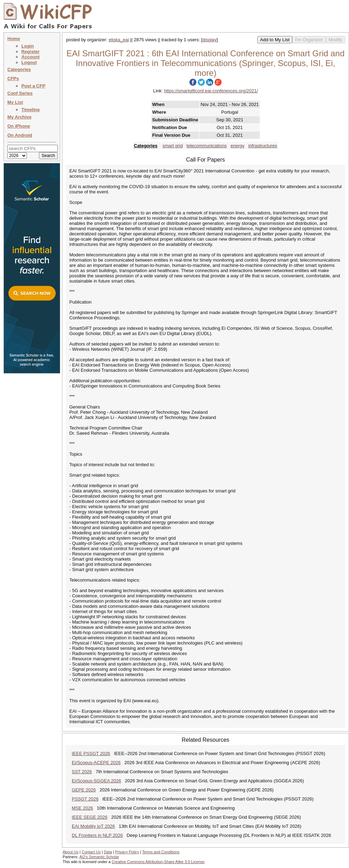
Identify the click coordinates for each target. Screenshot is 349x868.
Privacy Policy (127, 852)
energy (238, 146)
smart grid (173, 146)
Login (27, 46)
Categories (19, 69)
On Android (20, 135)
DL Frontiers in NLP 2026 (97, 835)
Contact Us (91, 852)
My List (15, 102)
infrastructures (263, 146)
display (209, 40)
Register (30, 52)
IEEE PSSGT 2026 (91, 753)
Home (14, 39)
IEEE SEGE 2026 (90, 817)
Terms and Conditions (161, 852)
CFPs (13, 79)
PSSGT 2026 (85, 799)
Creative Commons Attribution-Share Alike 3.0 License (158, 862)
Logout (29, 62)
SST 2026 (82, 772)
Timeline (31, 110)
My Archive (19, 117)
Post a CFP (33, 86)
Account (30, 57)
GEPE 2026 (84, 790)
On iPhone (19, 126)
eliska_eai (119, 40)
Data (108, 852)
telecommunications (207, 146)
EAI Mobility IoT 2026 (93, 826)
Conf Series (20, 93)
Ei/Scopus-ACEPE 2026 (96, 763)
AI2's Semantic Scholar (99, 857)
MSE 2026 (82, 808)
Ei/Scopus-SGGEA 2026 (96, 781)
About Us (71, 852)
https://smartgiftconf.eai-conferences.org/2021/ (211, 91)
